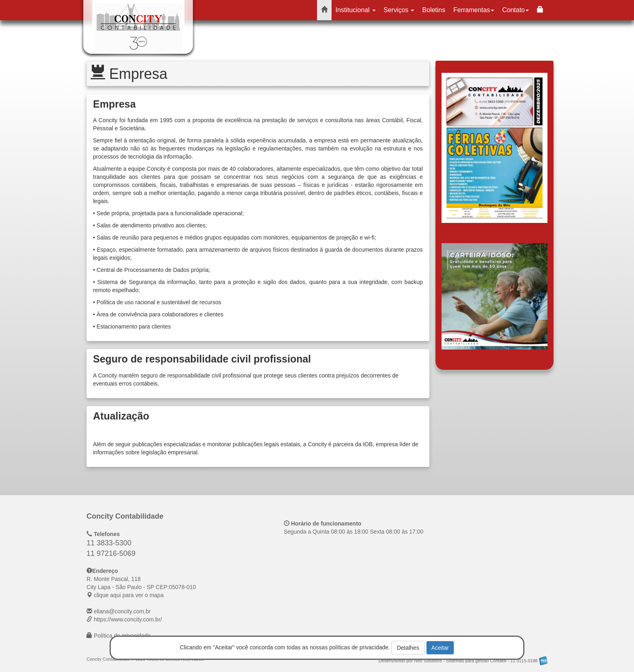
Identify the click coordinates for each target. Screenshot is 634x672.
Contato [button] (516, 10)
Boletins (434, 10)
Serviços (399, 10)
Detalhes (408, 648)
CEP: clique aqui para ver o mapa (141, 587)
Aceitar (440, 648)
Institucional (356, 10)
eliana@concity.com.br (122, 611)
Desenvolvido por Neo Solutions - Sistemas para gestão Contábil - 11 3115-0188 (463, 661)
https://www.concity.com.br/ (128, 619)
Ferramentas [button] (474, 10)
